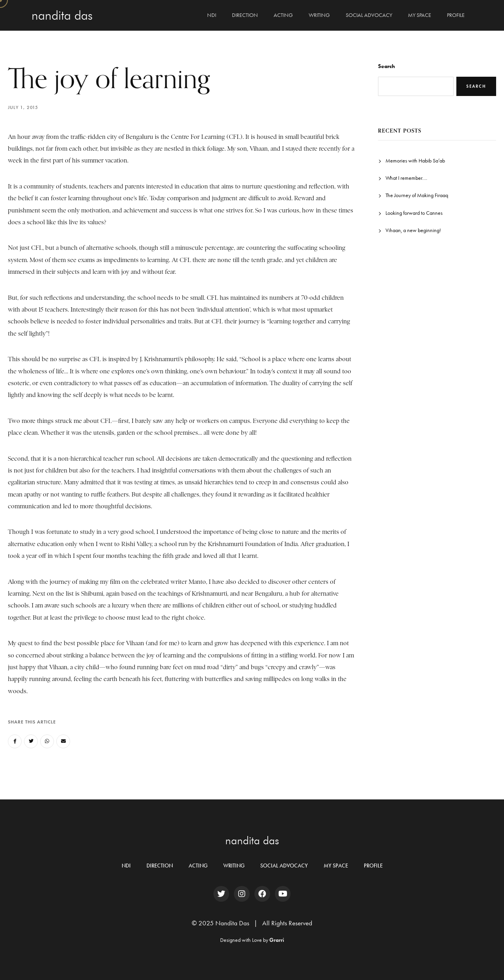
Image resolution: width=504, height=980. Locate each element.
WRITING (319, 15)
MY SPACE (420, 15)
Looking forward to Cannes (414, 213)
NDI (212, 15)
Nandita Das (62, 15)
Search (386, 66)
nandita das (252, 840)
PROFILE (456, 15)
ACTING (283, 15)
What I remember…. (406, 178)
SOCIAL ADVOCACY (369, 15)
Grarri (277, 940)
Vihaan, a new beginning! (413, 230)
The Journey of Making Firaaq (417, 195)
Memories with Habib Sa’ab (415, 161)
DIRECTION (245, 15)
